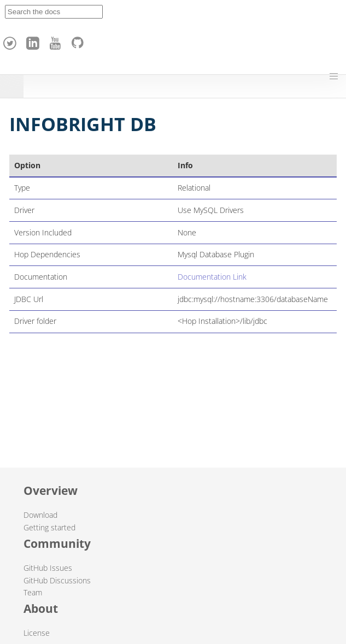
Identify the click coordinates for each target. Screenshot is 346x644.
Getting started (49, 527)
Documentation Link (212, 277)
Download (40, 515)
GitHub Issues (48, 568)
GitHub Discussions (57, 580)
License (37, 633)
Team (33, 592)
